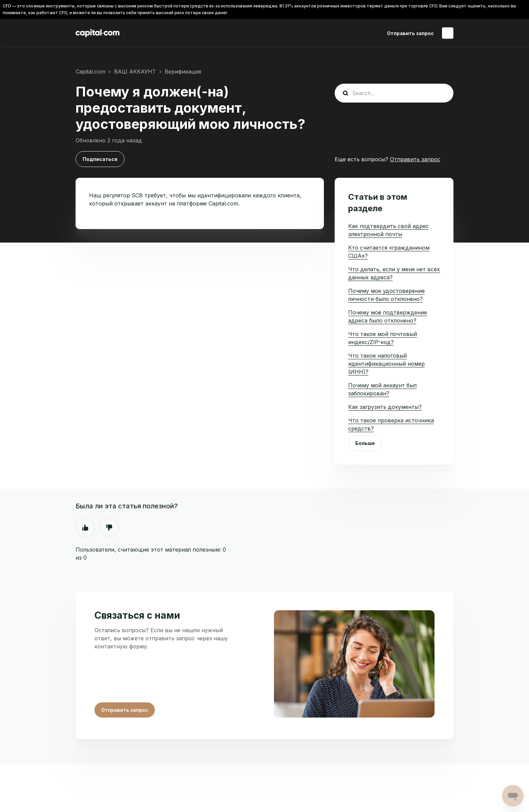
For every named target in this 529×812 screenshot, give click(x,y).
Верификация (183, 72)
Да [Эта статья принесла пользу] (85, 528)
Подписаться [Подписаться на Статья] (100, 159)
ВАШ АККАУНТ (135, 72)
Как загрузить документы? (385, 407)
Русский (448, 33)
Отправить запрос (410, 33)
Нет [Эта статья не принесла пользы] (109, 528)
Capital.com (90, 72)
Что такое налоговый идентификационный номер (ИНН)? (386, 364)
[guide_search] (394, 93)
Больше (365, 443)
